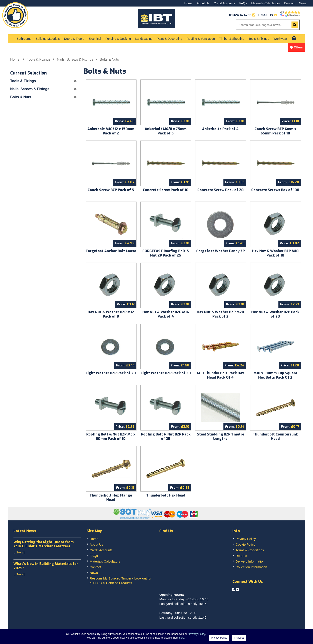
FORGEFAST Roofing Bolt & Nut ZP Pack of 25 (166, 253)
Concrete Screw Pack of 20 (221, 190)
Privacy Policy (246, 539)
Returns (241, 556)
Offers (298, 47)
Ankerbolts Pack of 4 (220, 129)
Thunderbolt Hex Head (166, 495)
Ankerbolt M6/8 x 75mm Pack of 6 (166, 131)
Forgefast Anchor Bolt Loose (111, 251)
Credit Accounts (224, 3)
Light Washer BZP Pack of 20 (111, 373)
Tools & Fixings (259, 39)
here (182, 638)
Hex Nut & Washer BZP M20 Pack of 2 (220, 314)
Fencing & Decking (118, 39)
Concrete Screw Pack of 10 (166, 190)
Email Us (268, 15)
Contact (289, 3)
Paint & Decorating (170, 39)
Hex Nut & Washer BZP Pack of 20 (275, 314)
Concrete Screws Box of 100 (275, 190)
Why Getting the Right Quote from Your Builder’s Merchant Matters (44, 544)
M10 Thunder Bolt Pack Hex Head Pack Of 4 (221, 375)
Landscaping (144, 39)
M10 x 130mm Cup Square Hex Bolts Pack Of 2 (275, 375)
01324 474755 (240, 15)
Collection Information (251, 567)
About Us (203, 3)
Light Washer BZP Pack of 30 (166, 373)
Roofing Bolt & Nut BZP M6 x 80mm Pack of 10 (111, 436)
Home (188, 3)
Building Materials (48, 39)
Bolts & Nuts (109, 59)
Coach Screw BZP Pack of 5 (111, 190)
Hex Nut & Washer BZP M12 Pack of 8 (111, 314)
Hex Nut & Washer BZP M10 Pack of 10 (275, 253)
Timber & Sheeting (232, 39)
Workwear (280, 39)
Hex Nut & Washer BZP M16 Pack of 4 (166, 314)
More (20, 553)
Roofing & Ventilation (201, 39)
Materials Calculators (266, 3)
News (303, 3)
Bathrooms (24, 39)
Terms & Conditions (250, 550)
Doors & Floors (74, 39)
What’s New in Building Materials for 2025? (46, 566)
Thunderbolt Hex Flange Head (111, 497)
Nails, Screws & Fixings (75, 59)
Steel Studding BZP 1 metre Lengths (221, 436)
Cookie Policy (246, 544)
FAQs (243, 3)
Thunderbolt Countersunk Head (275, 436)
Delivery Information (250, 561)
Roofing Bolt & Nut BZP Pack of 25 (166, 436)
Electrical (95, 39)
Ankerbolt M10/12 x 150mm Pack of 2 (111, 131)
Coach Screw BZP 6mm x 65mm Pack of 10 (275, 131)
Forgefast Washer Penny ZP (221, 251)
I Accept (239, 638)
